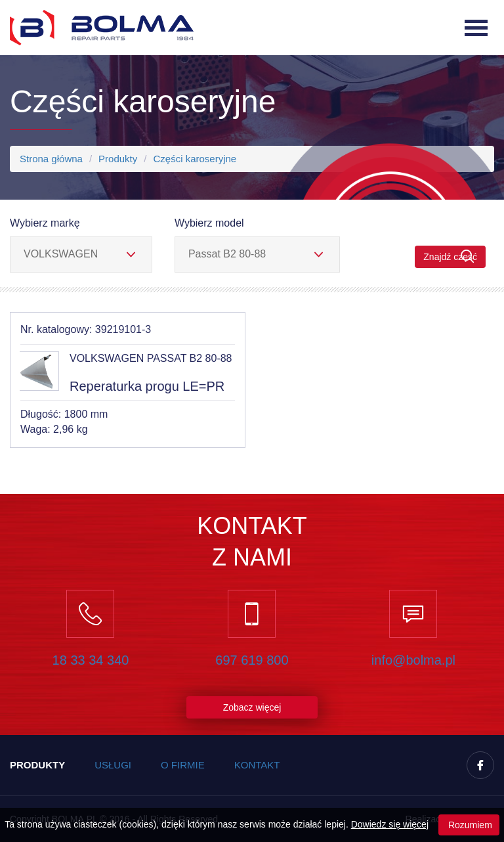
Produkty (118, 159)
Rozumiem (469, 825)
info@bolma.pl (413, 660)
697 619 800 (252, 660)
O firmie (183, 765)
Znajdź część (450, 256)
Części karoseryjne (195, 159)
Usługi (113, 765)
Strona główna (51, 159)
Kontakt (257, 765)
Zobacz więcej (252, 707)
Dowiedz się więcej (390, 824)
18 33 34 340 (91, 660)
